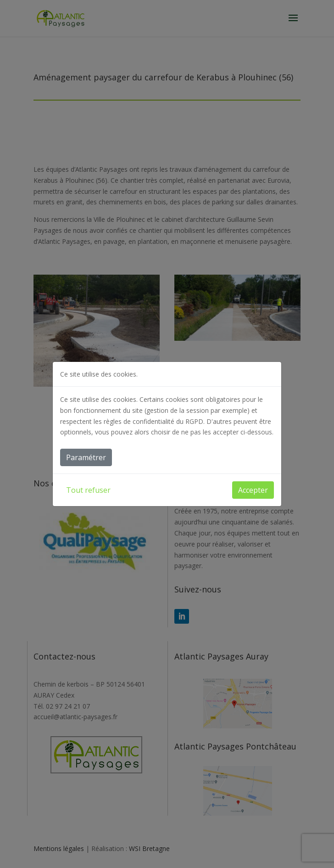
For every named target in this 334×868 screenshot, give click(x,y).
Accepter (253, 490)
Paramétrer (86, 457)
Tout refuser (88, 490)
